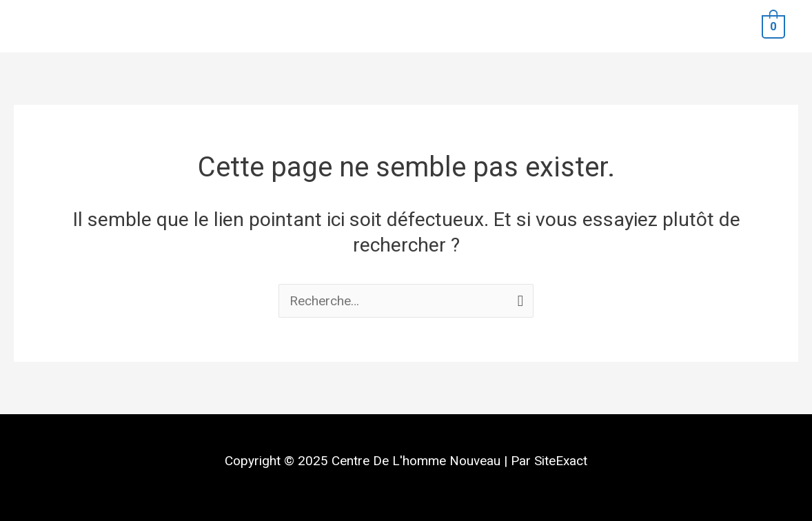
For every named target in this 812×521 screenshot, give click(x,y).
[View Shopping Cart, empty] (773, 26)
